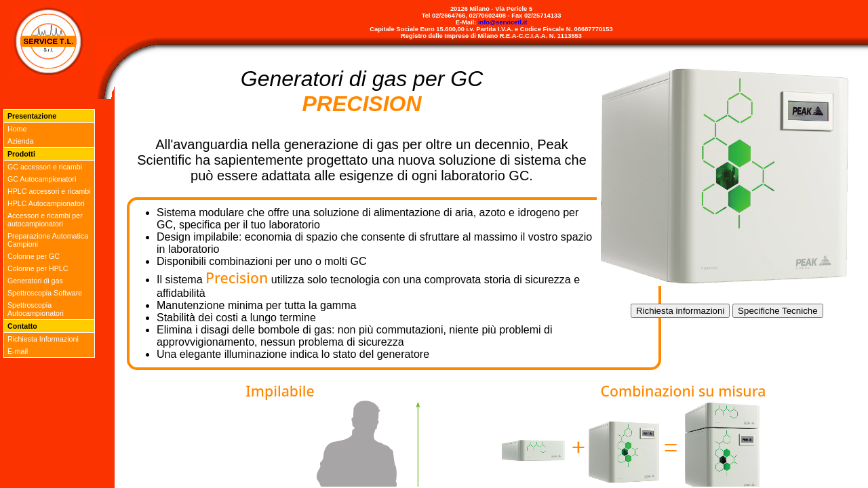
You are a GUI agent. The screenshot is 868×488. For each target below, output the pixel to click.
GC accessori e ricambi (45, 167)
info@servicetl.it (502, 22)
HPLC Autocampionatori (46, 203)
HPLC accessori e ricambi (49, 191)
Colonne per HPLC (38, 268)
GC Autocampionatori (42, 179)
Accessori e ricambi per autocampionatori (45, 220)
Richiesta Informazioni (43, 339)
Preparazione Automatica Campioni (48, 240)
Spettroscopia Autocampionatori (36, 309)
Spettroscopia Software (45, 293)
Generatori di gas (35, 281)
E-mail (18, 351)
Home (17, 129)
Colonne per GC (34, 256)
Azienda (21, 141)
